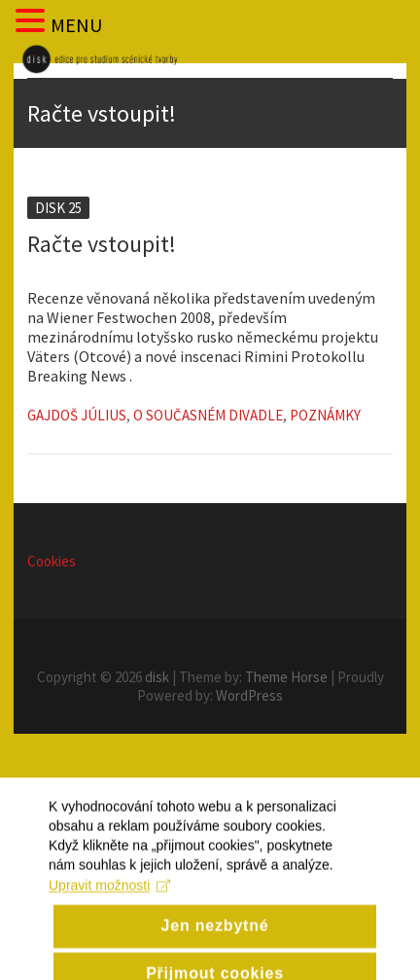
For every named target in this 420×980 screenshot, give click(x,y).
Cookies (52, 561)
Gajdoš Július (77, 415)
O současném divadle (208, 415)
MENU (76, 25)
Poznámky (325, 415)
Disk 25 (58, 208)
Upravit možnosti (109, 905)
